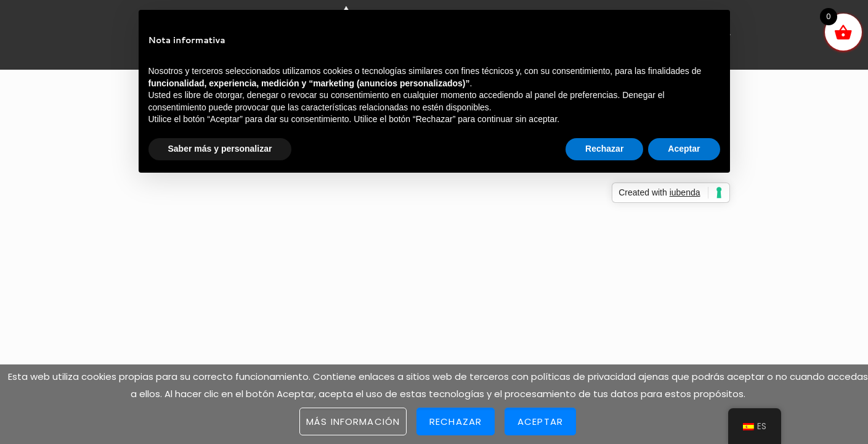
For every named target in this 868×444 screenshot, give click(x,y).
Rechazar (456, 421)
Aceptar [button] (684, 149)
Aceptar (540, 421)
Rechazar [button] (604, 149)
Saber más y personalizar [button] (220, 149)
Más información (353, 421)
